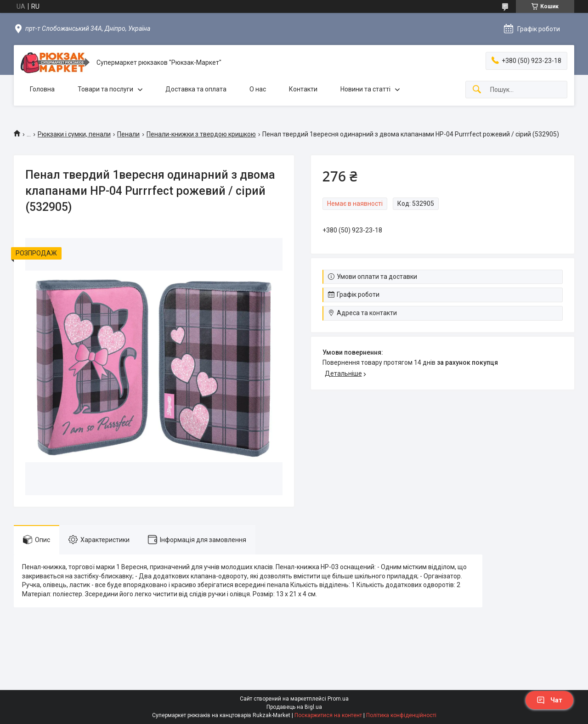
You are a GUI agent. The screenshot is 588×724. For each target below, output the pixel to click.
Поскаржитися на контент (328, 715)
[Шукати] (477, 90)
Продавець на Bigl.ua (294, 707)
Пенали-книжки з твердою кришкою (201, 134)
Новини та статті (365, 89)
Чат (549, 700)
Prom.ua (338, 699)
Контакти (303, 89)
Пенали (128, 134)
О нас (258, 89)
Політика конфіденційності (401, 715)
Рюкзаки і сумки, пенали (74, 134)
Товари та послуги (105, 89)
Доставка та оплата (196, 89)
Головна (42, 89)
